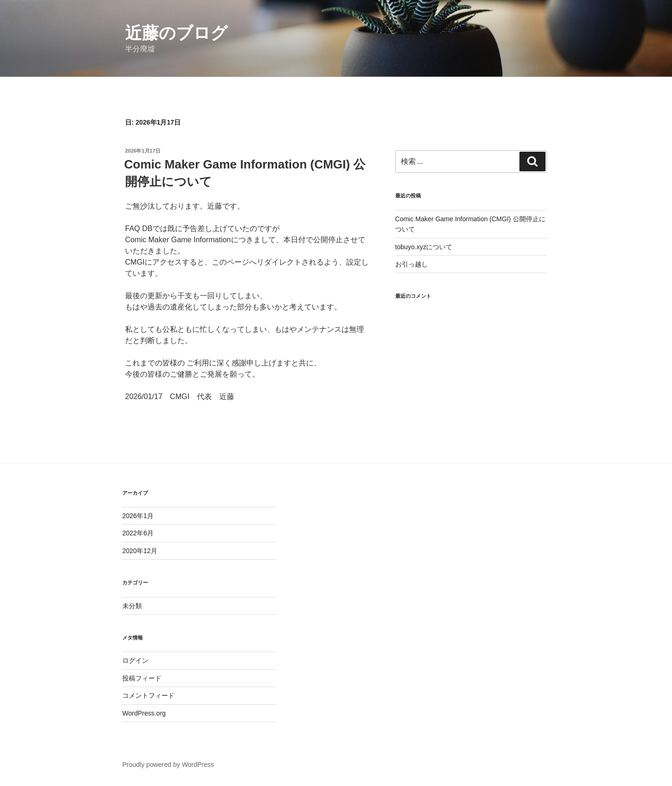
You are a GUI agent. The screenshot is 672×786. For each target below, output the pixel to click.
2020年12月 (140, 551)
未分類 (132, 606)
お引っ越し (412, 264)
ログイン (135, 660)
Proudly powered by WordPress (168, 765)
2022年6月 (138, 533)
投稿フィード (142, 678)
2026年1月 (138, 516)
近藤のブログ (176, 33)
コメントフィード (148, 695)
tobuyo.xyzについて (424, 247)
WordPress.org (144, 713)
